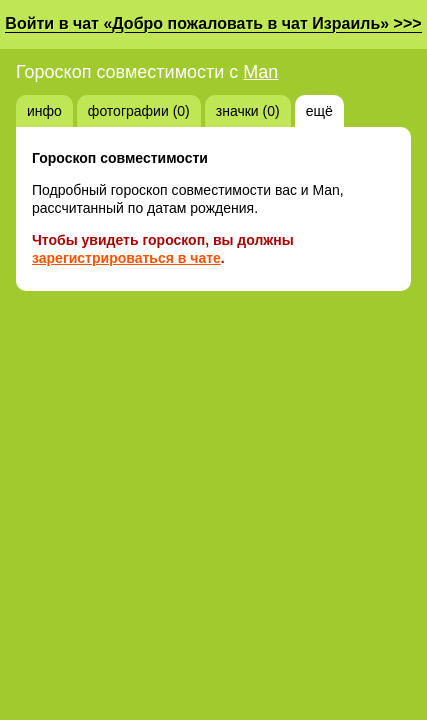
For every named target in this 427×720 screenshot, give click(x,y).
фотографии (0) (139, 111)
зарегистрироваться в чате (126, 258)
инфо (44, 111)
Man (260, 72)
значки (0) (248, 111)
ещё (319, 111)
